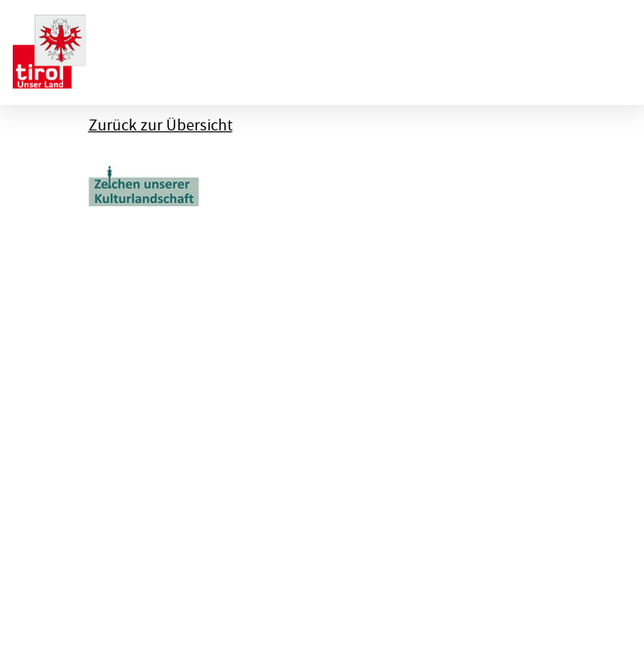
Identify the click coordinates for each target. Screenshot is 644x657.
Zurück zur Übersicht (161, 125)
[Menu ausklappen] (614, 49)
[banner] (49, 49)
